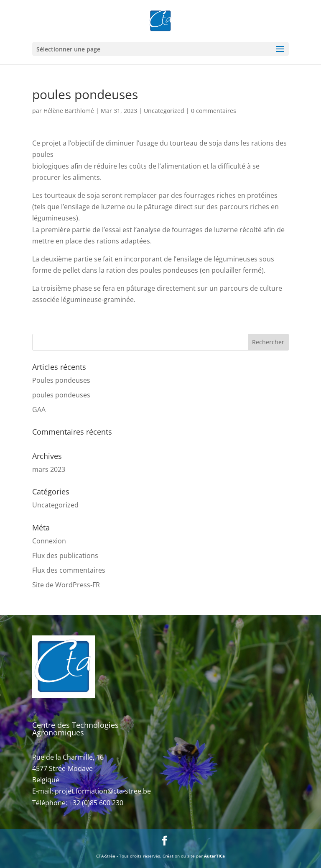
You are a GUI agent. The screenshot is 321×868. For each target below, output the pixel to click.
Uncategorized (164, 111)
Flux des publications (65, 556)
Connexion (49, 541)
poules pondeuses (61, 395)
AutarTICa (214, 856)
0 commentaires (214, 111)
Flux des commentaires (69, 570)
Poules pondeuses (61, 380)
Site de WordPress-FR (66, 585)
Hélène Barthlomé (69, 111)
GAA (39, 410)
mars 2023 (49, 469)
